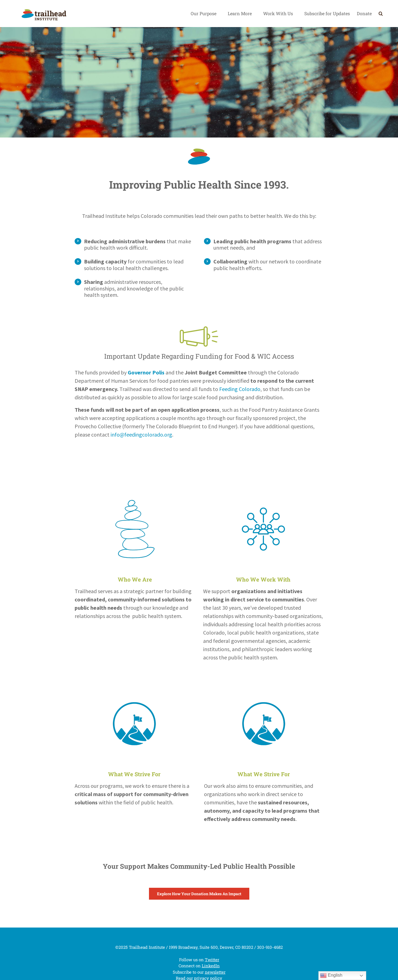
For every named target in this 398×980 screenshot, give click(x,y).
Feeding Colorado (240, 389)
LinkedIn (211, 966)
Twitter (212, 960)
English (331, 976)
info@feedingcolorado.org (141, 434)
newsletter (215, 972)
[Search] (381, 14)
